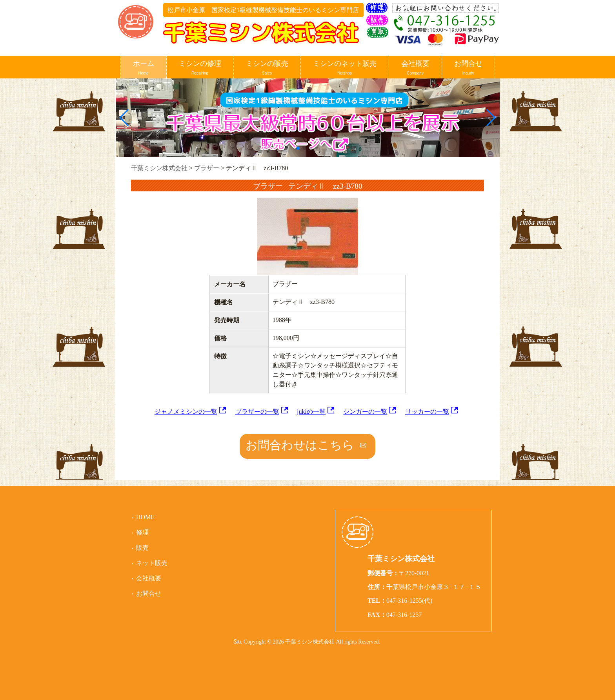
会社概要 (415, 68)
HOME (145, 517)
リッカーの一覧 (427, 412)
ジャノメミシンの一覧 (186, 412)
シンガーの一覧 (365, 412)
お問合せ (468, 68)
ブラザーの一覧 (257, 412)
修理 (142, 532)
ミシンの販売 (267, 68)
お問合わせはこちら (300, 445)
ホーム (144, 68)
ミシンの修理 (200, 68)
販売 (142, 548)
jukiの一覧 (311, 412)
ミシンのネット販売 (345, 68)
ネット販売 (152, 563)
